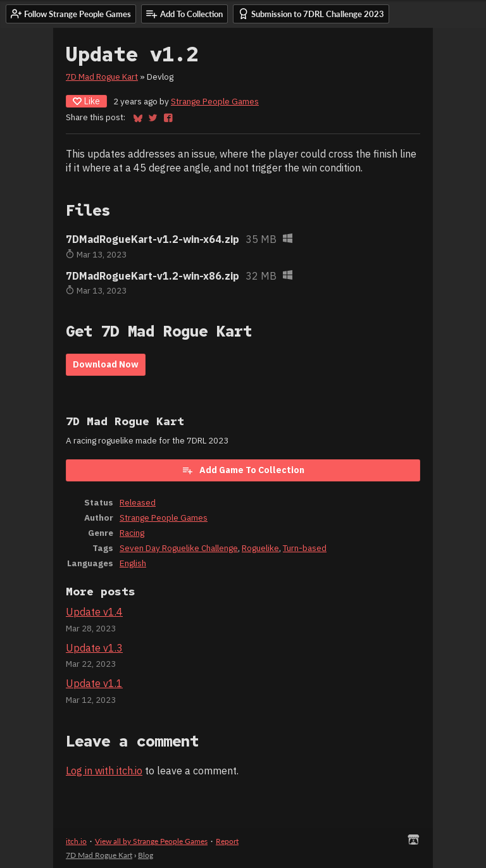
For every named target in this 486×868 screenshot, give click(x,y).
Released (138, 502)
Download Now (106, 364)
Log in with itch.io (104, 771)
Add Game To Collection (243, 470)
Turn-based (305, 548)
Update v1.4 (94, 612)
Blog (146, 855)
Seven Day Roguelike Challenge (179, 548)
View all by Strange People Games (151, 841)
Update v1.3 (94, 648)
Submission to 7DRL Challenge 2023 (311, 14)
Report (227, 841)
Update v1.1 (94, 683)
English (133, 563)
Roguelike (260, 548)
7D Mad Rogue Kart (102, 77)
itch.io (76, 841)
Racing (132, 533)
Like (86, 101)
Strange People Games (215, 101)
